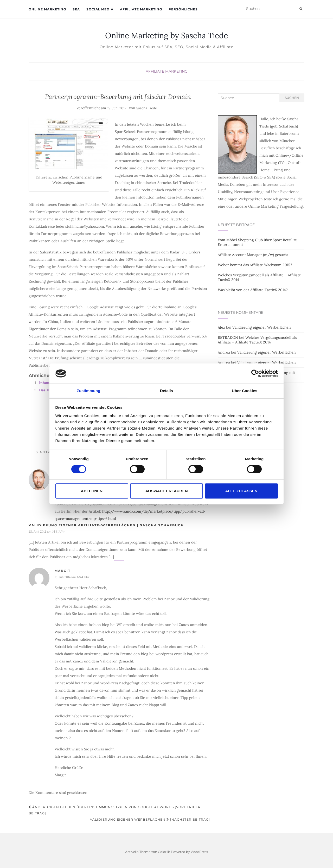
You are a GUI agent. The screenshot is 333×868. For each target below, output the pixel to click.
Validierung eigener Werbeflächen (262, 327)
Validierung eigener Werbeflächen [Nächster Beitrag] (150, 819)
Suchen (292, 98)
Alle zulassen (241, 491)
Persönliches (183, 9)
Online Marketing (47, 9)
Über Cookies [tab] (245, 390)
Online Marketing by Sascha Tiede (166, 35)
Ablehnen (92, 491)
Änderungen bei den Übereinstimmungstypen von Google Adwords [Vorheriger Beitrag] (115, 810)
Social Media (100, 9)
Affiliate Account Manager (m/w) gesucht (253, 255)
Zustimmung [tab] (89, 390)
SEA (76, 9)
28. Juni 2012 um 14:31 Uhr (47, 531)
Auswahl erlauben (166, 491)
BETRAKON (228, 337)
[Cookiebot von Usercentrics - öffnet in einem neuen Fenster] (255, 373)
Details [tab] (166, 390)
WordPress (199, 852)
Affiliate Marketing (141, 9)
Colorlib (164, 852)
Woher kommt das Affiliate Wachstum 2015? (255, 265)
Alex (221, 327)
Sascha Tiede (147, 108)
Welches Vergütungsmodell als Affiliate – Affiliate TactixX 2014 (257, 340)
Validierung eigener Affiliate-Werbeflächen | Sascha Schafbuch (106, 525)
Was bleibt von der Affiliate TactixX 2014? (253, 290)
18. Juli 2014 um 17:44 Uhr (72, 577)
